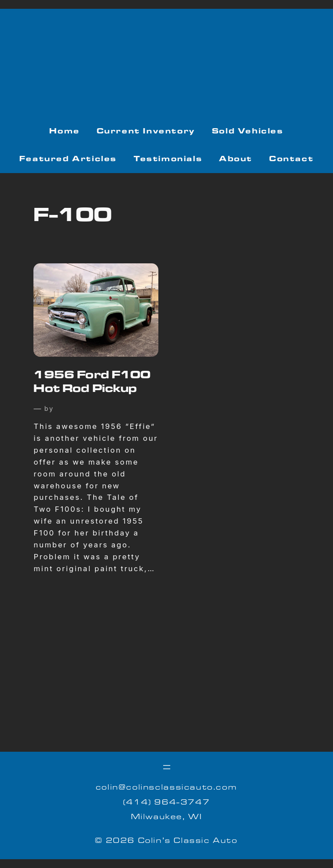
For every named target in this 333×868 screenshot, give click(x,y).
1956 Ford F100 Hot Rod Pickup (92, 383)
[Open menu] (167, 767)
